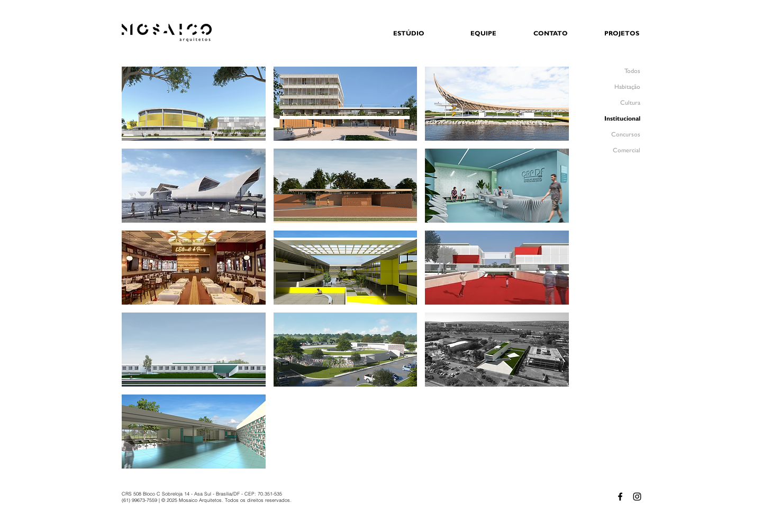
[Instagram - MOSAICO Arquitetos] (637, 497)
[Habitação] (613, 87)
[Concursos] (613, 135)
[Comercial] (613, 150)
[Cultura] (613, 103)
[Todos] (613, 71)
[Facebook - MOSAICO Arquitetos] (620, 497)
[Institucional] (613, 119)
